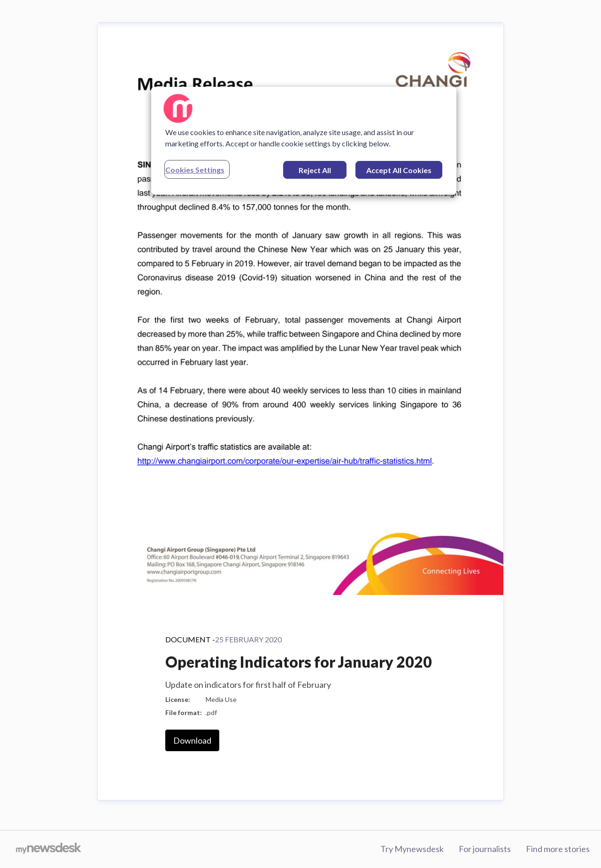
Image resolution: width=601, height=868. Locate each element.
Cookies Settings (195, 170)
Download (192, 740)
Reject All (315, 170)
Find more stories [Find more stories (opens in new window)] (558, 849)
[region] (304, 141)
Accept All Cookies (399, 170)
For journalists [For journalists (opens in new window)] (485, 849)
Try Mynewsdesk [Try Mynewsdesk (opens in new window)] (412, 849)
